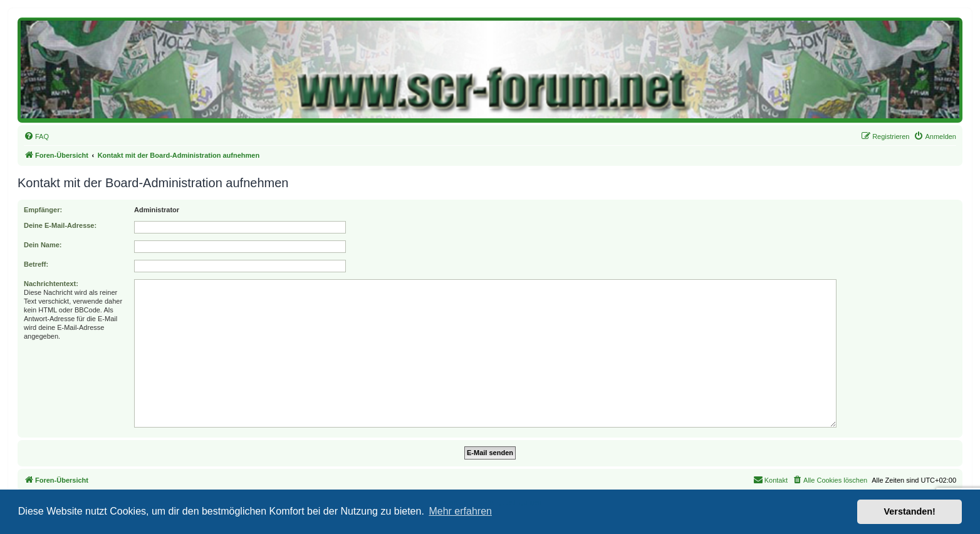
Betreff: (36, 264)
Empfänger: (43, 210)
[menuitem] (36, 136)
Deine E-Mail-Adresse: (60, 225)
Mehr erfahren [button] (460, 511)
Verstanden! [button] (910, 511)
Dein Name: (43, 245)
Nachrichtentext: (51, 284)
